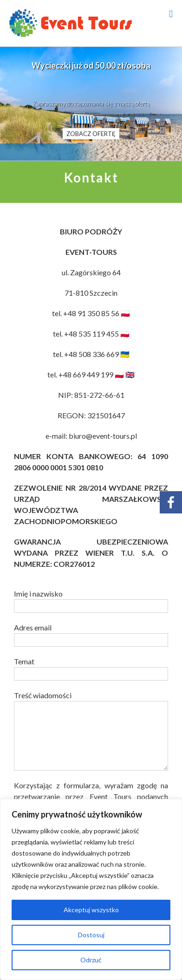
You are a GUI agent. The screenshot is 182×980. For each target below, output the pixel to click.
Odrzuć (91, 960)
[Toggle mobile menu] (171, 14)
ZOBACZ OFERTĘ (91, 134)
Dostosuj (91, 935)
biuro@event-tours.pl (103, 436)
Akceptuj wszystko (91, 910)
